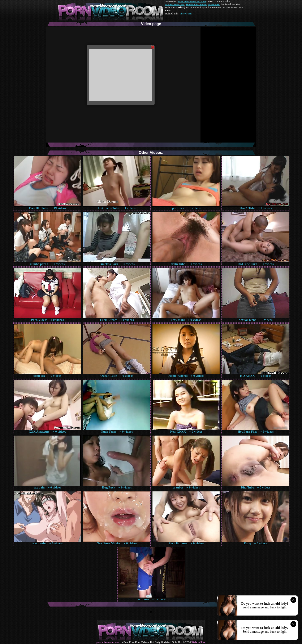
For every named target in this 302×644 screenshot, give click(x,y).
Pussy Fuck (186, 14)
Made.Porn (214, 4)
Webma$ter (198, 642)
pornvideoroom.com (108, 642)
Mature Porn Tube (175, 4)
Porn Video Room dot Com (192, 1)
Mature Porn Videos (196, 4)
